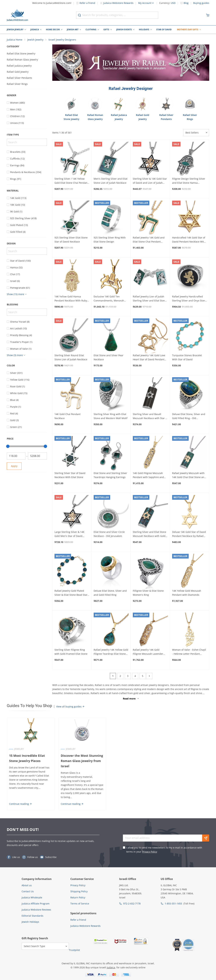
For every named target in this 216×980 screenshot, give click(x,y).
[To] (37, 456)
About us (27, 886)
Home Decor (53, 29)
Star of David (164, 29)
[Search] (27, 142)
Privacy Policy (150, 852)
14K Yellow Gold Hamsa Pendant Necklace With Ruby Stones (71, 299)
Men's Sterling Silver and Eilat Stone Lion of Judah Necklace (111, 181)
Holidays (144, 29)
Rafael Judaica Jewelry (19, 66)
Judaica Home (15, 40)
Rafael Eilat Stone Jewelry (21, 54)
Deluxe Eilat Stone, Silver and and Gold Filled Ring (110, 593)
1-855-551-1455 (173, 904)
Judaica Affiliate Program (36, 904)
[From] (16, 456)
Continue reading (20, 804)
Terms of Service (80, 904)
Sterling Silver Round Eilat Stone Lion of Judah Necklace (71, 358)
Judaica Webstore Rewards (117, 3)
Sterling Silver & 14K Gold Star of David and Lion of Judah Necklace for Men (150, 181)
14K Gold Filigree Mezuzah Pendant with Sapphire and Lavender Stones (148, 476)
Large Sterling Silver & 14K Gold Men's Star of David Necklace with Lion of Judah (70, 534)
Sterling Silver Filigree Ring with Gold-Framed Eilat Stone (71, 652)
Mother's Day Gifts (188, 29)
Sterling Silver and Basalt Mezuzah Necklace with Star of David (150, 417)
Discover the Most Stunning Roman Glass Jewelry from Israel (82, 761)
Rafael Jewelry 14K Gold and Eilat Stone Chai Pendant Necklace (149, 240)
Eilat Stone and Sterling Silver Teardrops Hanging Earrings (110, 475)
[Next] (149, 676)
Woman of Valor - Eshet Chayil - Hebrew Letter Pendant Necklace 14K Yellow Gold (189, 652)
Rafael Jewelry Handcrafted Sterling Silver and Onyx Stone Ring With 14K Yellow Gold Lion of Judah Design (189, 299)
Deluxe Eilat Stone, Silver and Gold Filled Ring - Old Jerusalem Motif (189, 417)
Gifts (106, 29)
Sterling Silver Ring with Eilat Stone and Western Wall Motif (111, 416)
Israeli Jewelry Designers (62, 40)
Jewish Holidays (30, 922)
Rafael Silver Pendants (19, 78)
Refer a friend (86, 3)
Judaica (35, 29)
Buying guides (201, 3)
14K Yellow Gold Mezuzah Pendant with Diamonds (187, 593)
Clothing (91, 29)
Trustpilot (74, 950)
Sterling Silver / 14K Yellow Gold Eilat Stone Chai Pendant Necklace (71, 181)
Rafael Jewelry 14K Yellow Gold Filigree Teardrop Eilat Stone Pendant (111, 652)
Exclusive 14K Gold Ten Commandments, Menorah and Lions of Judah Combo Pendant (109, 299)
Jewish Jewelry (15, 29)
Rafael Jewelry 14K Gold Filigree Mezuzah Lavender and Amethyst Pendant (148, 652)
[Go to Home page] (17, 15)
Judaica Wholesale (32, 898)
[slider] (8, 446)
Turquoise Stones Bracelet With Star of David (187, 358)
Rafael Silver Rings (17, 84)
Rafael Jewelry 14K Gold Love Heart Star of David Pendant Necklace (149, 358)
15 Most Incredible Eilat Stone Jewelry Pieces (27, 759)
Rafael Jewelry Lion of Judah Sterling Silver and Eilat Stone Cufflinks (150, 299)
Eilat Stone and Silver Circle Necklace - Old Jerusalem (109, 534)
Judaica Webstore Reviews (36, 910)
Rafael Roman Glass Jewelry (22, 60)
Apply (14, 466)
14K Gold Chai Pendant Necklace (67, 416)
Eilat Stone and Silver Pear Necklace (109, 358)
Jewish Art (73, 29)
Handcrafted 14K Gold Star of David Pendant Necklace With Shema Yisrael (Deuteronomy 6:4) (189, 240)
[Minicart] (208, 15)
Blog (186, 3)
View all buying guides (70, 707)
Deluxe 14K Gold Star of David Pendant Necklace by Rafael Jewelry (189, 534)
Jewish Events (124, 29)
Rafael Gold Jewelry (18, 72)
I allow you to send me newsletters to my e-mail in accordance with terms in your (164, 850)
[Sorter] (196, 133)
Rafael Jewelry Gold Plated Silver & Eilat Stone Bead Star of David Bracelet (71, 593)
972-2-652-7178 (132, 904)
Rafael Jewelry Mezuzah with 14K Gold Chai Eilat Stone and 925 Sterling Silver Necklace (189, 476)
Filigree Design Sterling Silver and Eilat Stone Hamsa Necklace (189, 181)
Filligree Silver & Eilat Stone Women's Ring (148, 593)
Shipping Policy (79, 892)
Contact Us (28, 892)
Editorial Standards (32, 916)
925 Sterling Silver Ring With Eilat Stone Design (110, 240)
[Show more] (17, 294)
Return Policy (78, 898)
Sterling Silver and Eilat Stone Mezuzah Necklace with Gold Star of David (150, 534)
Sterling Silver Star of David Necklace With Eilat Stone (70, 475)
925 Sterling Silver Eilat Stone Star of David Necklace (71, 240)
